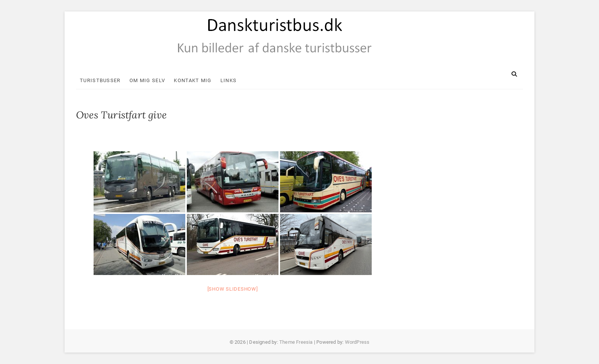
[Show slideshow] (233, 289)
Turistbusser (100, 80)
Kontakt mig (193, 80)
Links (229, 80)
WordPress (357, 342)
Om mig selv (147, 80)
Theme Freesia (296, 342)
